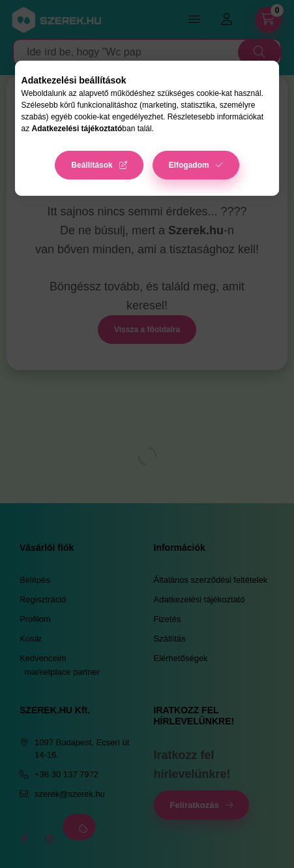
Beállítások (92, 165)
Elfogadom (189, 165)
